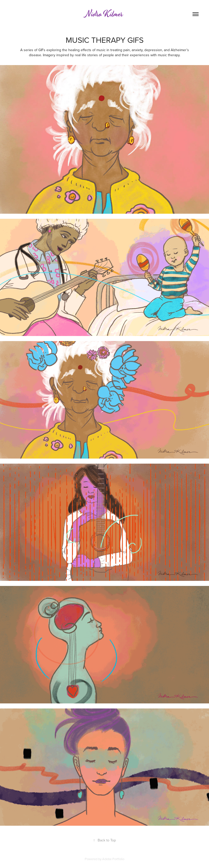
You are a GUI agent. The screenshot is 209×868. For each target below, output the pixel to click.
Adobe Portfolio (113, 859)
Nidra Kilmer (104, 14)
